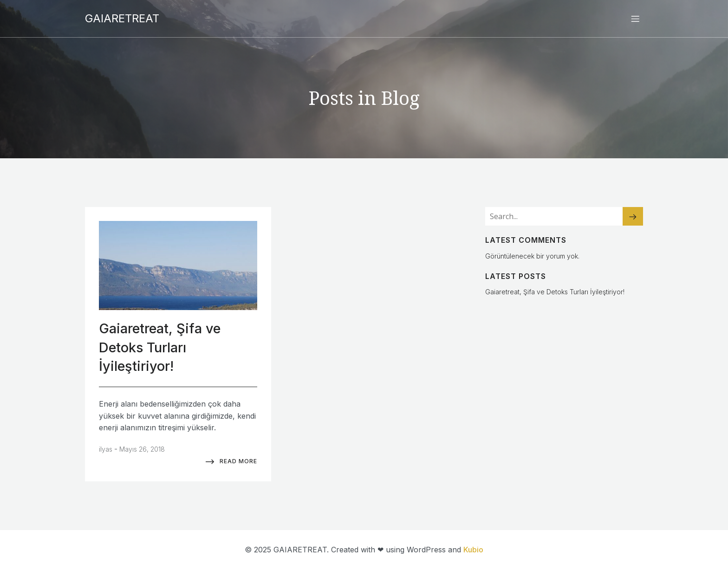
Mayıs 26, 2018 (142, 449)
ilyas (106, 449)
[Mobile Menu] (635, 19)
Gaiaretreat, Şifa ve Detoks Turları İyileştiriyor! (555, 292)
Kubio (473, 550)
